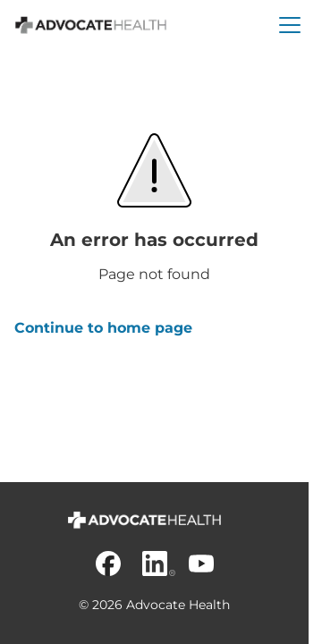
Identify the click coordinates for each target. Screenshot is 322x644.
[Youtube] (201, 563)
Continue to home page (103, 328)
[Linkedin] (155, 563)
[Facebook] (108, 563)
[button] (290, 25)
